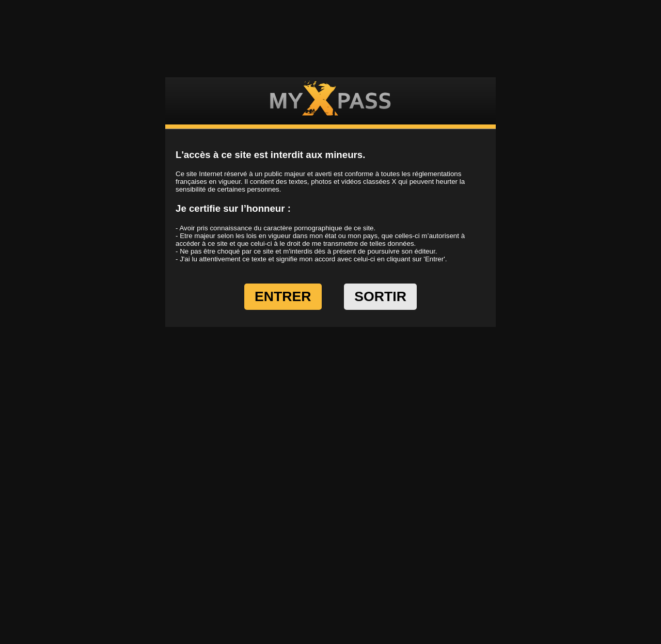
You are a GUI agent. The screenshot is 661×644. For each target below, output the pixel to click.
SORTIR (380, 296)
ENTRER (283, 296)
